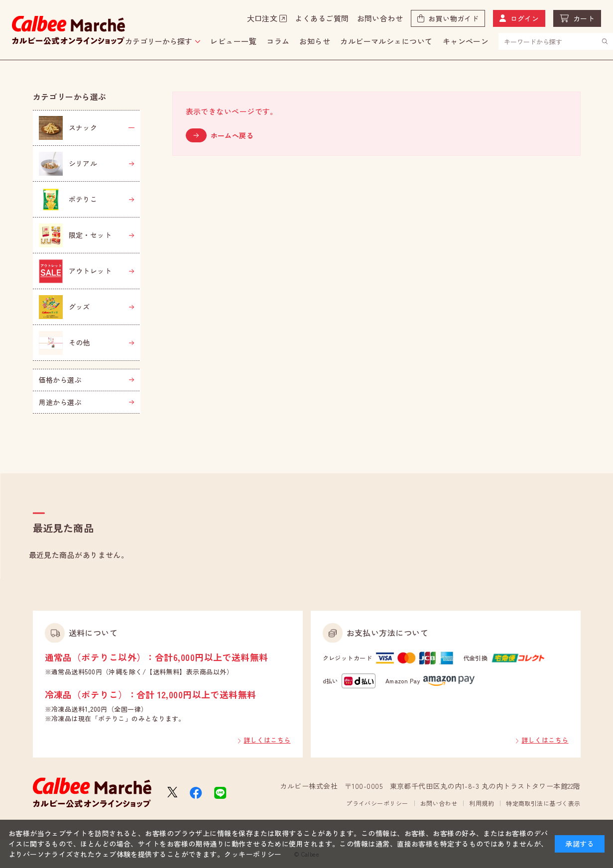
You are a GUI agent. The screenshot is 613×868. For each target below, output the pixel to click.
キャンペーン (466, 41)
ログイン (525, 18)
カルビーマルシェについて (386, 41)
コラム (278, 41)
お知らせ (315, 41)
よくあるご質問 (322, 18)
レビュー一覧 (233, 41)
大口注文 (262, 18)
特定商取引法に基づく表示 (543, 803)
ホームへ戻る (232, 135)
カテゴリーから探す (159, 41)
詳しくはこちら (267, 740)
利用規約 (482, 803)
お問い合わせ (380, 18)
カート (584, 18)
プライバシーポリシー (377, 803)
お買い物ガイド (453, 18)
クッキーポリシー (253, 854)
